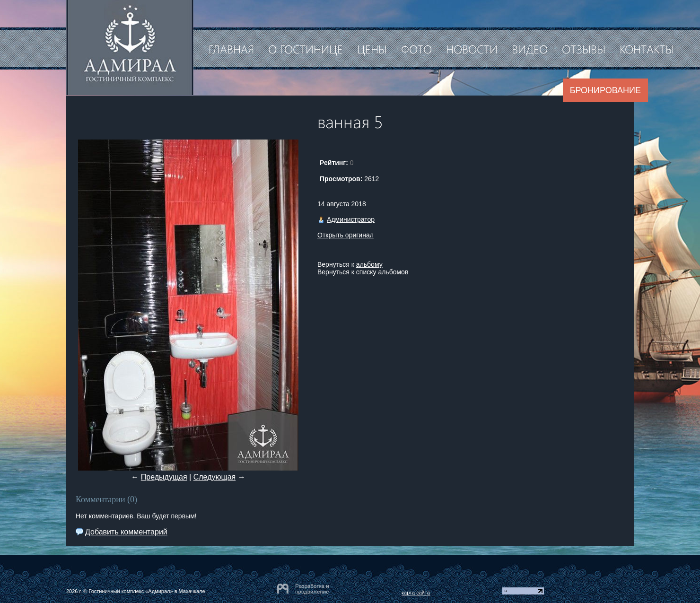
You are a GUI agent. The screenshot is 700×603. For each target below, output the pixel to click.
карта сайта (416, 593)
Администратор (351, 219)
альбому (369, 264)
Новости (472, 49)
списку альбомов (382, 272)
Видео (530, 49)
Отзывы (584, 49)
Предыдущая (164, 477)
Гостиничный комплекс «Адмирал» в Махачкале (147, 591)
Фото (416, 49)
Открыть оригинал (346, 235)
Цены (372, 49)
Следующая (215, 477)
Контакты (647, 49)
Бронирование (605, 90)
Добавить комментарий (126, 532)
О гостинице (306, 49)
